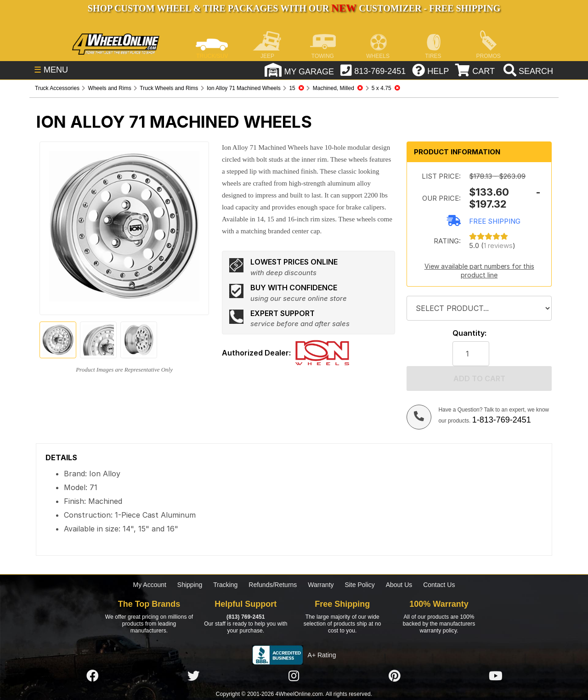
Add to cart (479, 378)
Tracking (225, 585)
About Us (399, 585)
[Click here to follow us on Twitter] (193, 676)
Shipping (190, 585)
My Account (150, 585)
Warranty (321, 585)
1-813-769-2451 (502, 420)
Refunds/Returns (273, 585)
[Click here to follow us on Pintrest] (395, 676)
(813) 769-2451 (246, 617)
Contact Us (439, 585)
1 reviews (498, 246)
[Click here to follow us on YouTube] (496, 676)
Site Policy (359, 585)
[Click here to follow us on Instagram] (294, 676)
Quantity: (469, 333)
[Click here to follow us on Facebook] (92, 676)
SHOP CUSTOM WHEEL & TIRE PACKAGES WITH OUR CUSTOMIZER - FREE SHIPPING (294, 8)
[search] (527, 71)
